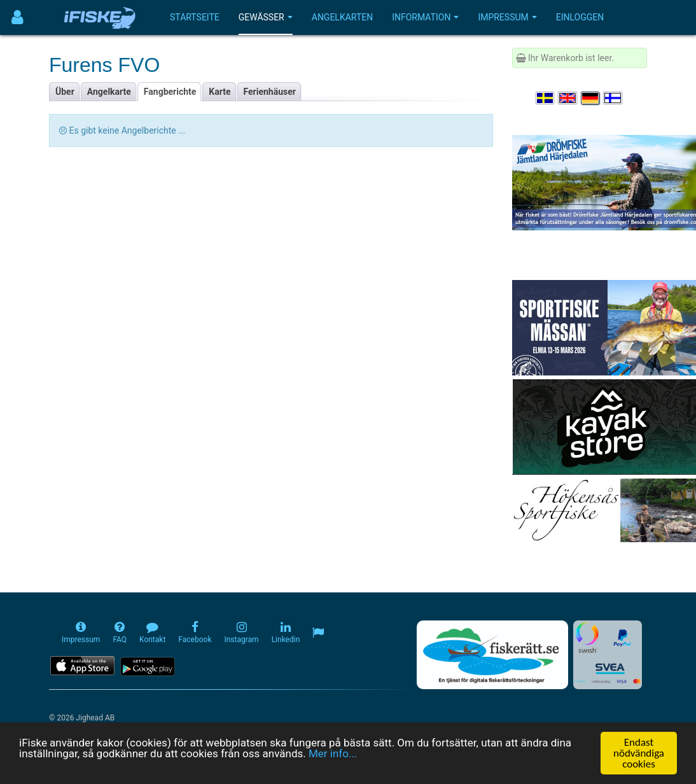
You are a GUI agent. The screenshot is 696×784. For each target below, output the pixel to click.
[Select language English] (568, 98)
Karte (219, 92)
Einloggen (580, 17)
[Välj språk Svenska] (546, 98)
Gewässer (266, 17)
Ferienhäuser (270, 92)
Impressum (507, 17)
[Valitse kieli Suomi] (613, 98)
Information (425, 17)
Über (65, 92)
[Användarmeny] (17, 17)
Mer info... (333, 753)
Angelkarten (342, 17)
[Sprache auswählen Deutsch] (591, 98)
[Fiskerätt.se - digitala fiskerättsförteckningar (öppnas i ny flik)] (492, 655)
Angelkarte (109, 92)
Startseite (195, 17)
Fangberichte (170, 92)
